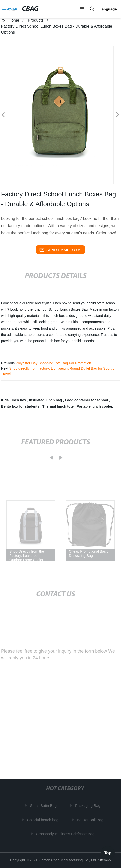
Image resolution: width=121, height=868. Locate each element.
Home (14, 20)
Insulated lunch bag (46, 400)
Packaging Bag (88, 805)
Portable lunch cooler (94, 406)
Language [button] (108, 9)
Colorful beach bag (43, 820)
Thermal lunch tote (59, 406)
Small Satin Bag (44, 805)
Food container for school (87, 400)
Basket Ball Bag (91, 820)
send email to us (60, 250)
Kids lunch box (14, 400)
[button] (82, 9)
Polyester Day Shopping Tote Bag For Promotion (53, 363)
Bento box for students (21, 406)
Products (36, 20)
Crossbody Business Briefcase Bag (66, 834)
